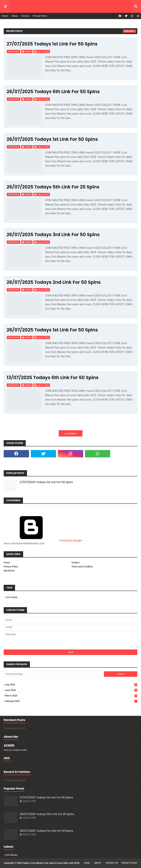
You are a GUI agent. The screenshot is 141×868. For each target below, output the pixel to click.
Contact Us (112, 863)
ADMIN (28, 52)
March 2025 (71, 696)
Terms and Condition (82, 567)
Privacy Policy (40, 16)
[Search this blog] (54, 674)
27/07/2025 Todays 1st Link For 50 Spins (52, 44)
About (15, 16)
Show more (129, 31)
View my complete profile (15, 750)
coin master (13, 51)
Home (5, 16)
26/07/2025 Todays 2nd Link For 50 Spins (54, 282)
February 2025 (71, 701)
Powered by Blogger (43, 540)
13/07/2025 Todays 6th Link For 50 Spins (53, 378)
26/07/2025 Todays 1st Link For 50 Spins (52, 139)
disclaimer (9, 571)
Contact (25, 16)
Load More (71, 434)
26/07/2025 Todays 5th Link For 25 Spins (53, 187)
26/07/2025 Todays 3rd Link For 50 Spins (53, 235)
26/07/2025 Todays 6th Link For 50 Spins (53, 92)
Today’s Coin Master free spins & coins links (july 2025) (51, 863)
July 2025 (71, 685)
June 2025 (71, 690)
